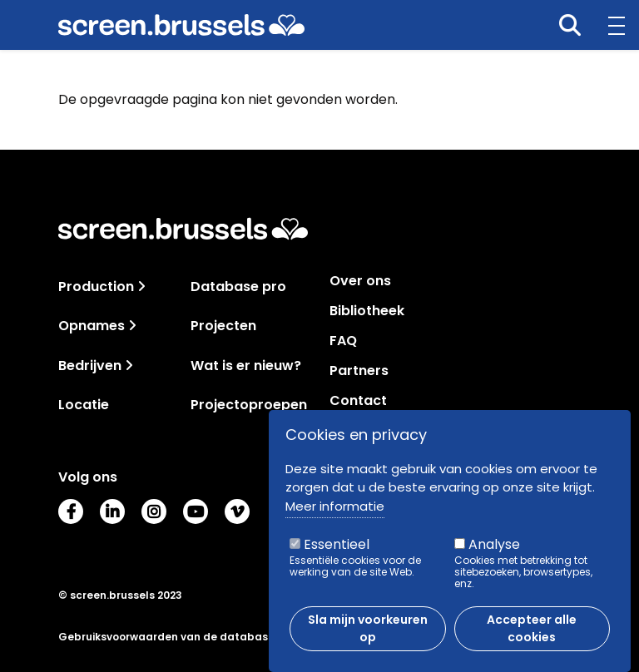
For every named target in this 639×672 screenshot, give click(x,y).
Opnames (92, 326)
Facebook (71, 511)
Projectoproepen (249, 405)
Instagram (154, 511)
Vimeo (237, 511)
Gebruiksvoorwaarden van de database (166, 637)
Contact (358, 401)
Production (96, 287)
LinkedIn (112, 511)
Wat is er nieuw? (246, 366)
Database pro (238, 287)
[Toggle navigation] (141, 287)
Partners (359, 371)
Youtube (196, 511)
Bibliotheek (367, 311)
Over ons (360, 281)
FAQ (343, 341)
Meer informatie (335, 515)
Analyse (494, 553)
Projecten (223, 326)
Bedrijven (90, 366)
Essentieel (337, 553)
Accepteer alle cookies (532, 637)
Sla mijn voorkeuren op (368, 637)
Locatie (84, 405)
